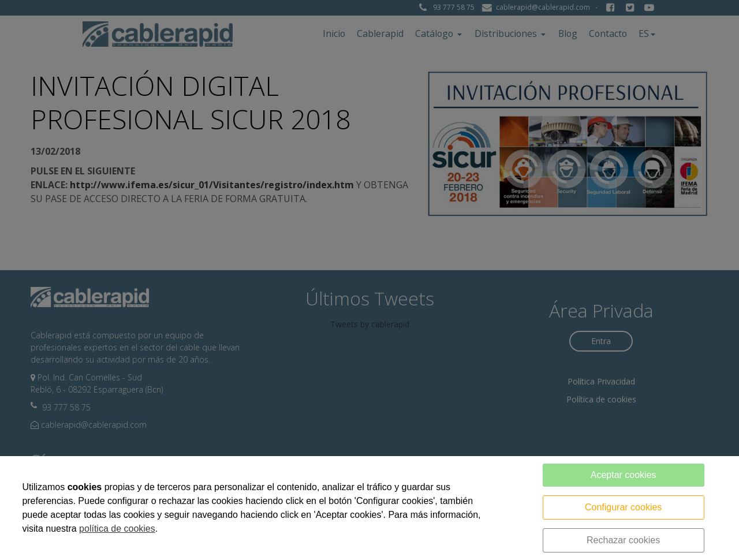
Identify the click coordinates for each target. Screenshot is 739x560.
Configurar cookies (623, 507)
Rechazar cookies (623, 540)
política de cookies (117, 529)
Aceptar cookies (624, 475)
